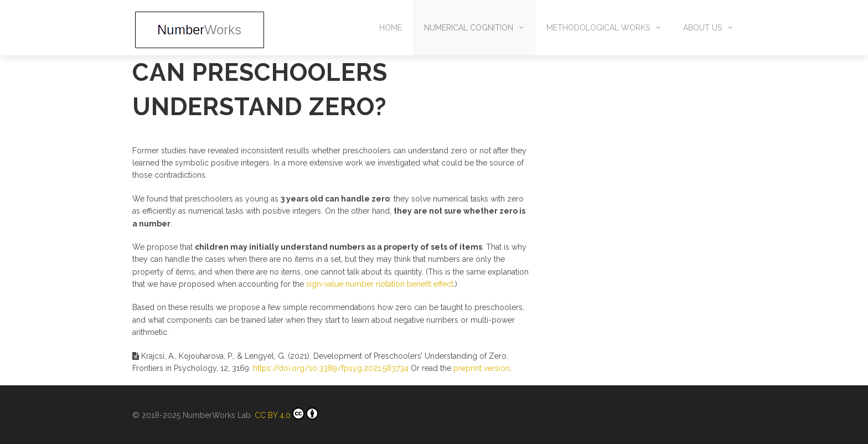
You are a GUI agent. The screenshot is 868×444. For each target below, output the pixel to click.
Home (391, 28)
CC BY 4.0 (286, 414)
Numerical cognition (469, 28)
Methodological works (598, 28)
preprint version (482, 368)
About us (702, 28)
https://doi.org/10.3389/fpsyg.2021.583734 (331, 368)
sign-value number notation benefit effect (380, 284)
